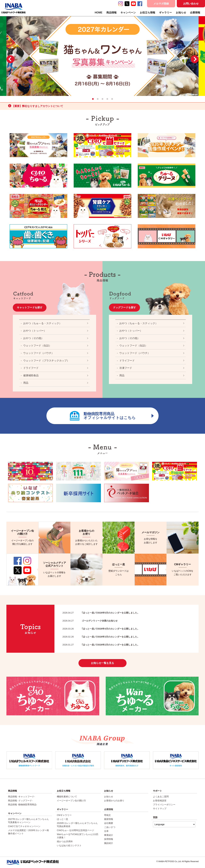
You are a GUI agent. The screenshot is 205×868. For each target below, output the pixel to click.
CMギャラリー (64, 815)
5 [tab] (112, 99)
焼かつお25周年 (65, 841)
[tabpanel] (102, 56)
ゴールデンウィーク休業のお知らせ (90, 621)
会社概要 (109, 823)
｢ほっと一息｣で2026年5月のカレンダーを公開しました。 (101, 613)
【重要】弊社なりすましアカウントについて (36, 106)
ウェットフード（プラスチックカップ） (46, 361)
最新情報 (109, 819)
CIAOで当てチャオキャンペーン (24, 826)
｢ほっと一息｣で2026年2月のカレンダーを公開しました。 (101, 645)
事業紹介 (109, 835)
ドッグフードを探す (124, 307)
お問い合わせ (191, 4)
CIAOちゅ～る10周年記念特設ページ (75, 830)
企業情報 (195, 13)
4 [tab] (107, 99)
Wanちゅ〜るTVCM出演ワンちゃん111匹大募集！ (78, 836)
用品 (26, 383)
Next (195, 59)
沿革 (106, 831)
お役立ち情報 (148, 13)
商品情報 (111, 13)
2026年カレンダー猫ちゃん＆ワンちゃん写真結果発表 (77, 825)
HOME (98, 13)
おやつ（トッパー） (35, 331)
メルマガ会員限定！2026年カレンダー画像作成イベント (28, 832)
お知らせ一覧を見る (102, 663)
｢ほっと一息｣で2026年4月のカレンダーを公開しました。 (101, 629)
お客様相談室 (160, 801)
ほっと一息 (62, 819)
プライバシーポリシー (164, 805)
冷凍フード (126, 368)
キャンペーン (128, 13)
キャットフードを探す (30, 307)
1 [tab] (93, 99)
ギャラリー (165, 13)
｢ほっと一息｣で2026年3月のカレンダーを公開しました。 (101, 637)
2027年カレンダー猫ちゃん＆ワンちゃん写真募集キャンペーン (28, 821)
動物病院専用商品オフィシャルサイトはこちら (112, 416)
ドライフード (31, 368)
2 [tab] (98, 99)
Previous (10, 59)
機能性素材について (67, 797)
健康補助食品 (31, 375)
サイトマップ (160, 809)
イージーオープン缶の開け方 (71, 801)
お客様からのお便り (114, 801)
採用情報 (109, 839)
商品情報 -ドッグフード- (20, 801)
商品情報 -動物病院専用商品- (23, 805)
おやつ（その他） (33, 338)
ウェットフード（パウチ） (39, 353)
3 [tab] (102, 99)
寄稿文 (107, 815)
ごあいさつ (110, 827)
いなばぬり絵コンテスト (69, 845)
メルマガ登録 (161, 4)
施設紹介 (109, 843)
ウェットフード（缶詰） (37, 346)
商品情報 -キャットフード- (21, 797)
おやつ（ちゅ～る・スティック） (42, 323)
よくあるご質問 (161, 797)
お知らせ (181, 13)
